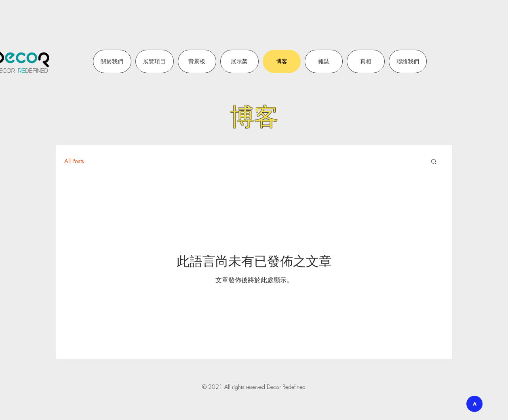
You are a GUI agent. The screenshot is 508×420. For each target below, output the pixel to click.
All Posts (74, 161)
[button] (434, 162)
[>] (474, 404)
